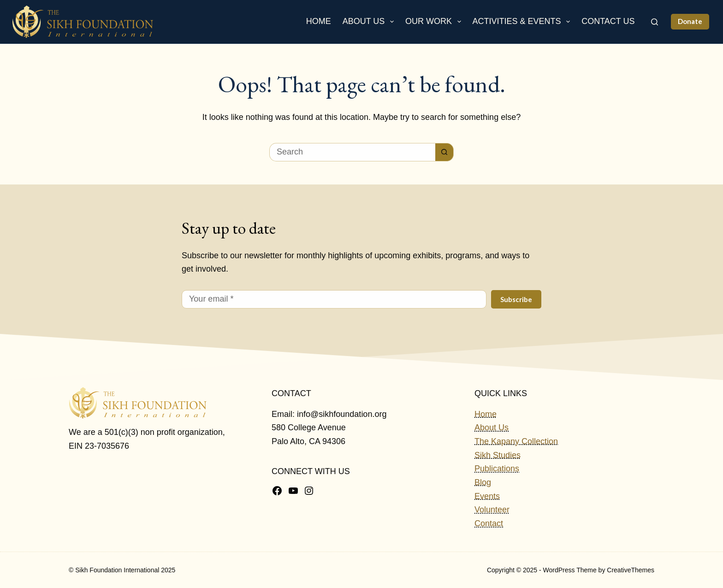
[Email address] (334, 299)
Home (319, 21)
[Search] (655, 22)
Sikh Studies (498, 455)
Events (487, 496)
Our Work (435, 22)
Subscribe (516, 299)
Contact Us (608, 21)
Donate (690, 21)
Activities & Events (523, 22)
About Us (370, 22)
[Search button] (444, 152)
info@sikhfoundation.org (342, 414)
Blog (483, 482)
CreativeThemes (631, 570)
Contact (489, 523)
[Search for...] (352, 152)
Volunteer (492, 510)
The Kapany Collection (516, 441)
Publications (497, 469)
